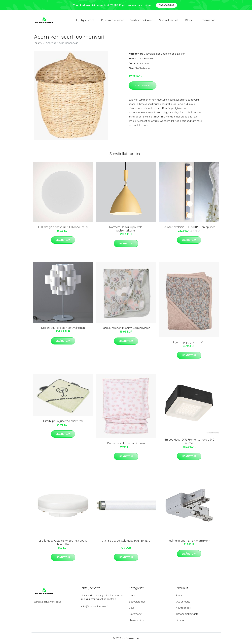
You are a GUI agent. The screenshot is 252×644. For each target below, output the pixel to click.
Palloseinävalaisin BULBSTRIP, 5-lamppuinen (189, 227)
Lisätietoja (143, 85)
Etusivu (38, 43)
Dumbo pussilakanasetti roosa (126, 443)
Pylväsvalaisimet (112, 20)
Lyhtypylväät (85, 20)
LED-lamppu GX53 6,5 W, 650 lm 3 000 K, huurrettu (63, 542)
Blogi (188, 20)
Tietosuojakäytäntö (187, 614)
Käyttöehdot (183, 608)
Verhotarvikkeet (142, 20)
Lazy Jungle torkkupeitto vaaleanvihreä (126, 328)
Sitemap (181, 620)
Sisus (132, 608)
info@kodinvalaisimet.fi (95, 606)
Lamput (133, 595)
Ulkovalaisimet (137, 620)
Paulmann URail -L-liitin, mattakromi (189, 541)
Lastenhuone (169, 54)
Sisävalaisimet (169, 20)
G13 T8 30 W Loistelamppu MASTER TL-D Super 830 (126, 542)
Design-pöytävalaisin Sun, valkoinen (63, 328)
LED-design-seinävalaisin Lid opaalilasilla (63, 227)
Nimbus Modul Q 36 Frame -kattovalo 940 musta (189, 441)
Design (181, 54)
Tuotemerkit (207, 20)
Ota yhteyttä (183, 602)
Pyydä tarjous (166, 5)
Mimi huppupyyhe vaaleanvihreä (63, 421)
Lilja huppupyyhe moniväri (189, 342)
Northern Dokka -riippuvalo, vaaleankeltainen (126, 229)
